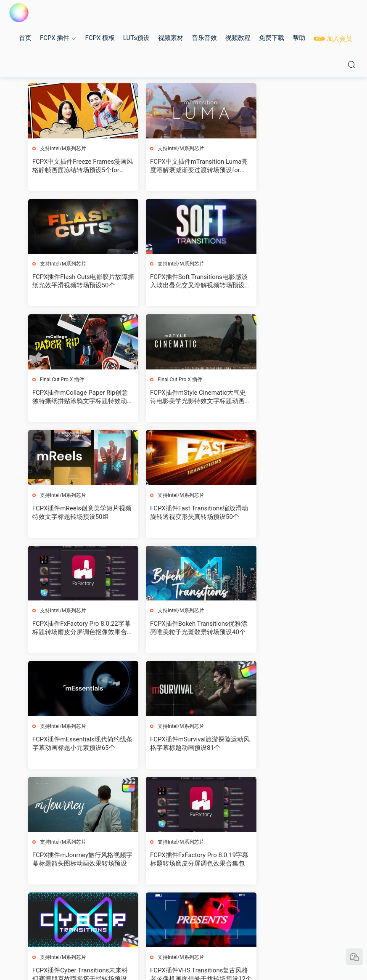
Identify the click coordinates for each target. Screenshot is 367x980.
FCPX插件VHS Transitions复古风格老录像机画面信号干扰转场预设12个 (77, 746)
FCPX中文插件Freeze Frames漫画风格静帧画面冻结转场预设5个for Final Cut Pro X (77, 166)
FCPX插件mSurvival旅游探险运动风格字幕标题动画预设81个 (289, 514)
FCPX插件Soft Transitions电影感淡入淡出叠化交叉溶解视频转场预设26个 (77, 282)
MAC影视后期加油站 (19, 13)
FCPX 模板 (100, 38)
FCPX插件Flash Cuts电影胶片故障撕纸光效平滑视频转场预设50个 (290, 166)
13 (182, 910)
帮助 (299, 38)
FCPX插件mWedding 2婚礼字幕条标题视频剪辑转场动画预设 (183, 862)
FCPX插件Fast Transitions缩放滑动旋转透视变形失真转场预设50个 (183, 398)
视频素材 (171, 38)
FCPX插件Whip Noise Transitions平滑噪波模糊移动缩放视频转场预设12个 (183, 746)
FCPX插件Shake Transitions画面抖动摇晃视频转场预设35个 (287, 746)
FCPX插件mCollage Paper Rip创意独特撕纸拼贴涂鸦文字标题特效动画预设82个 (183, 282)
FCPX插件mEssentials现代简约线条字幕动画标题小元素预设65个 (183, 514)
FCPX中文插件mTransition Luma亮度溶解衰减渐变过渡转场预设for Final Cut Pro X (181, 166)
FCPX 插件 (55, 38)
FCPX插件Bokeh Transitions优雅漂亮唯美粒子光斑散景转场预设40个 (77, 514)
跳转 (246, 910)
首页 (25, 38)
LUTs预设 (136, 38)
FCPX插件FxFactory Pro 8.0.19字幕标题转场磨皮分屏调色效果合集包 (183, 630)
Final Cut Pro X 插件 (169, 265)
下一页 (203, 910)
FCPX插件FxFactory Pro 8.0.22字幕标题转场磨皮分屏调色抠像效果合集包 (289, 398)
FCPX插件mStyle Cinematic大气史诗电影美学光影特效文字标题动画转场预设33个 (289, 282)
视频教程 (238, 38)
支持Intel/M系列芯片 (64, 149)
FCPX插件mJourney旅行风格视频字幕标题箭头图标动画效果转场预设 (77, 630)
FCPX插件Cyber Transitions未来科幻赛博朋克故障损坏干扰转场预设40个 (289, 630)
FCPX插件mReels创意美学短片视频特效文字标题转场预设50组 (77, 398)
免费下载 (272, 38)
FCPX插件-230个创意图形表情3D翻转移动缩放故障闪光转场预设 (75, 862)
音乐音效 (204, 38)
